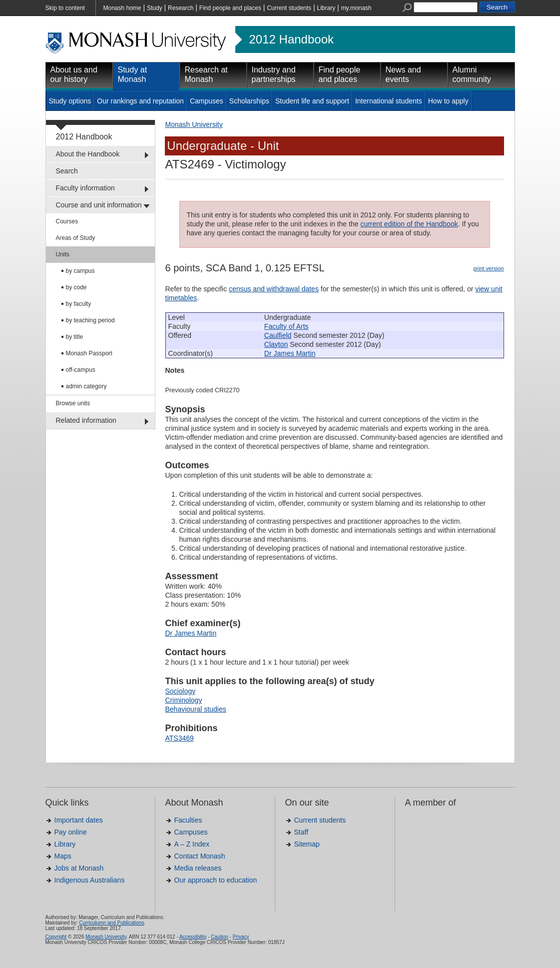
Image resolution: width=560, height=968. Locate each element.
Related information (86, 420)
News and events (403, 74)
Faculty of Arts (286, 326)
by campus (80, 271)
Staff (301, 832)
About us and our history (74, 74)
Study (155, 8)
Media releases (198, 868)
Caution (219, 937)
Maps (63, 856)
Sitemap (307, 844)
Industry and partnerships (274, 74)
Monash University (194, 124)
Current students (289, 8)
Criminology (184, 700)
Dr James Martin (290, 353)
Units (63, 254)
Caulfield (278, 335)
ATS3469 (180, 738)
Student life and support (312, 101)
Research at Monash (206, 74)
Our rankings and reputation (140, 101)
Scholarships (249, 101)
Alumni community (472, 74)
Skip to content (65, 8)
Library (326, 8)
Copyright (56, 937)
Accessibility (193, 937)
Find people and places (230, 8)
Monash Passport (89, 353)
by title (75, 337)
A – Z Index (192, 844)
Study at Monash (133, 74)
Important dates (79, 820)
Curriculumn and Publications (111, 923)
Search (67, 171)
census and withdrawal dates (274, 289)
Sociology (181, 691)
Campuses (207, 101)
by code (76, 287)
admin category (86, 386)
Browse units (73, 403)
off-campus (81, 370)
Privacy (241, 937)
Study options (70, 101)
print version (489, 268)
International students (389, 101)
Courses (67, 221)
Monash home (122, 8)
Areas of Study (76, 238)
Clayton (276, 344)
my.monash (356, 8)
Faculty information (85, 188)
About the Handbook (88, 154)
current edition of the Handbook (409, 224)
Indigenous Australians (90, 880)
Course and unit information (99, 205)
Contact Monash (200, 856)
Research (181, 8)
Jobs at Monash (79, 868)
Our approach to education (216, 880)
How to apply (448, 101)
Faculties (188, 820)
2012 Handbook (291, 39)
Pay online (71, 832)
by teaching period (90, 320)
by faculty (79, 304)
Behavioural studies (196, 709)
